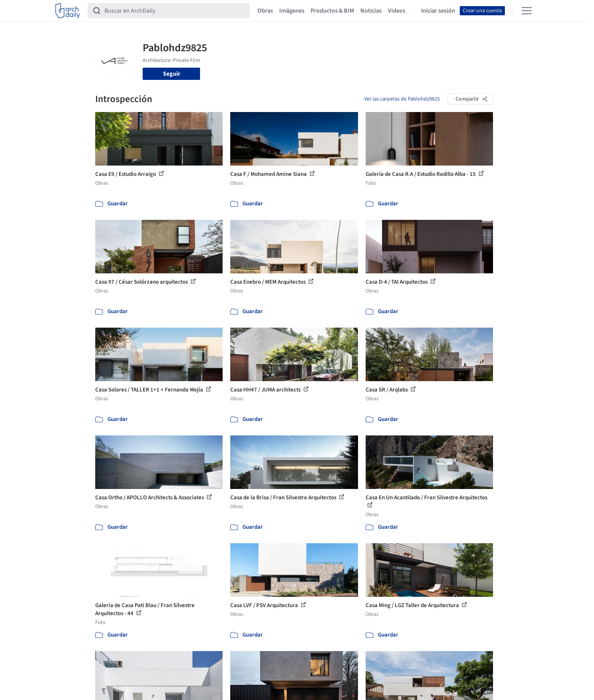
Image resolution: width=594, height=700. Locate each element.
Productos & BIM (332, 11)
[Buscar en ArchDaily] (175, 11)
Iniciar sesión (438, 11)
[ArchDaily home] (68, 11)
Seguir (172, 74)
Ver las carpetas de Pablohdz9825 (402, 99)
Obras (265, 11)
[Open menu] (527, 11)
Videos (397, 11)
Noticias (371, 11)
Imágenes (292, 11)
